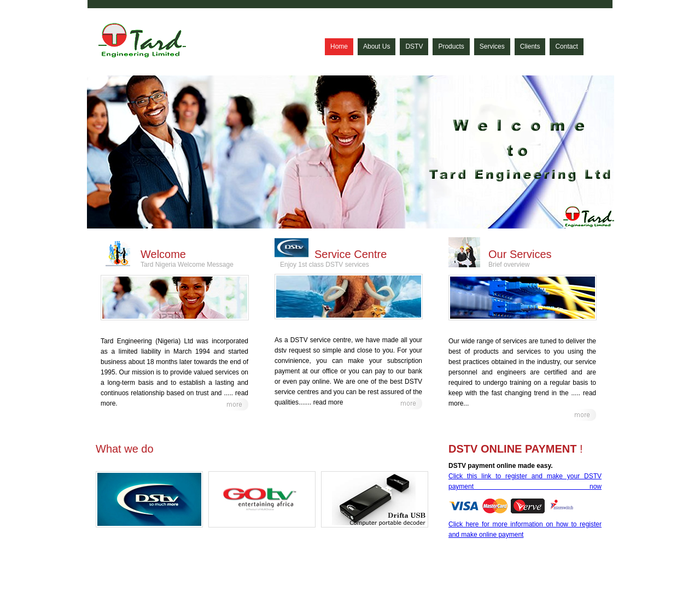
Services (492, 46)
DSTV (414, 46)
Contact (566, 46)
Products (451, 46)
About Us (377, 46)
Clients (530, 46)
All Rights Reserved (231, 577)
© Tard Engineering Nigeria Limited (147, 577)
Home (339, 46)
